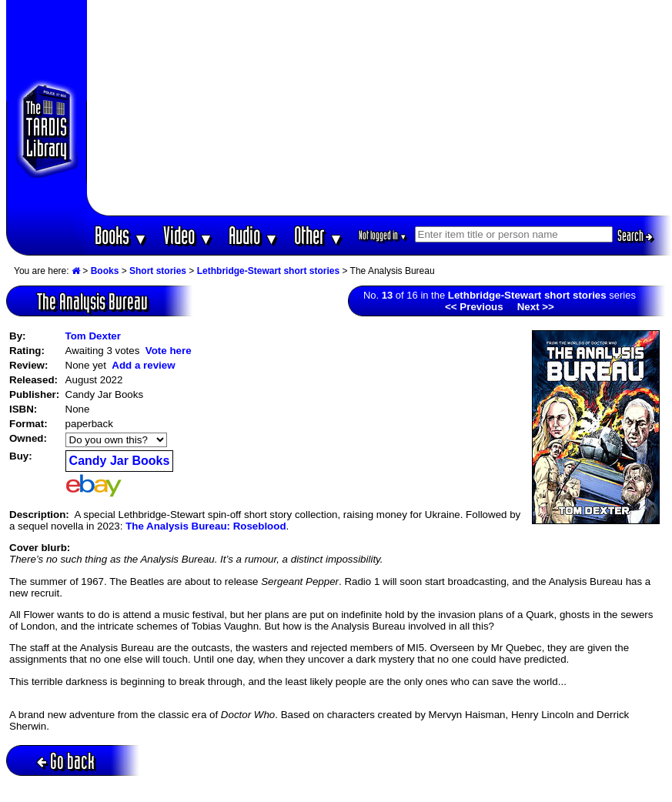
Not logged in (383, 235)
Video (188, 235)
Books (121, 235)
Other (319, 235)
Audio (254, 235)
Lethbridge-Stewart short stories (268, 271)
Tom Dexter (93, 336)
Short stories (158, 271)
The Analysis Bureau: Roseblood (206, 526)
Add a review (143, 365)
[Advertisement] (379, 108)
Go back (66, 761)
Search (635, 236)
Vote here (169, 351)
